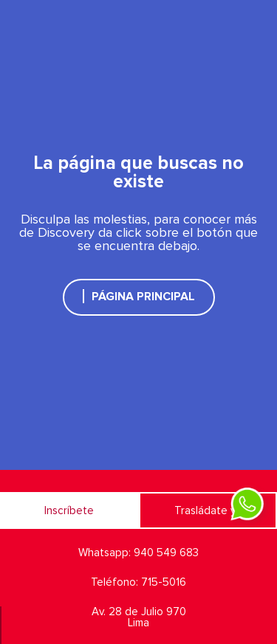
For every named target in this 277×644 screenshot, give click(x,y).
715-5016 (164, 582)
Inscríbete (69, 511)
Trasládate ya (208, 511)
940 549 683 (166, 553)
